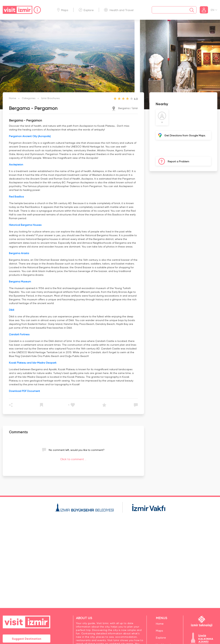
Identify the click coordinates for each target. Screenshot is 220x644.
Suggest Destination (27, 639)
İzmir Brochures (51, 98)
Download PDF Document (24, 391)
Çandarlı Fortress (19, 334)
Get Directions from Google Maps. (185, 135)
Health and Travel (119, 10)
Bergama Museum (20, 281)
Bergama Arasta (19, 253)
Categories (29, 98)
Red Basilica (16, 196)
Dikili (12, 310)
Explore (86, 10)
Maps (63, 10)
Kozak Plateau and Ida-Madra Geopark (33, 363)
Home (13, 98)
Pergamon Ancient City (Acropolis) (30, 136)
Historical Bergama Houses (25, 225)
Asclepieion (16, 164)
